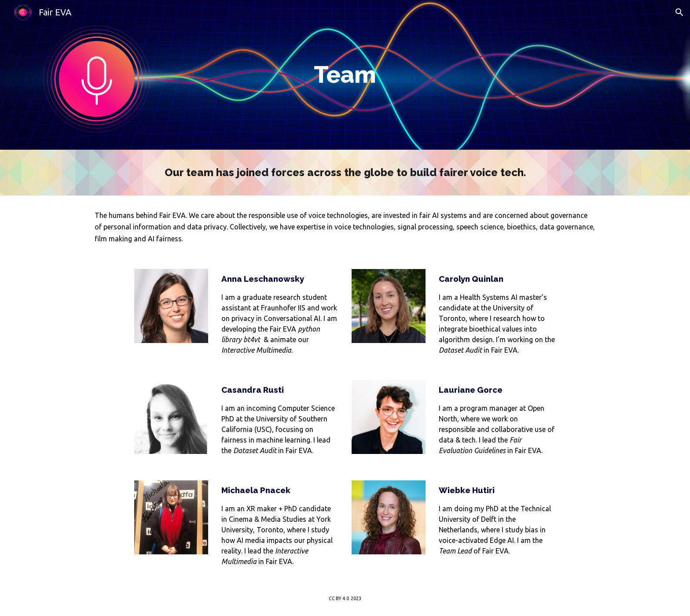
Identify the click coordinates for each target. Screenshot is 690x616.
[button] (679, 12)
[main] (345, 75)
